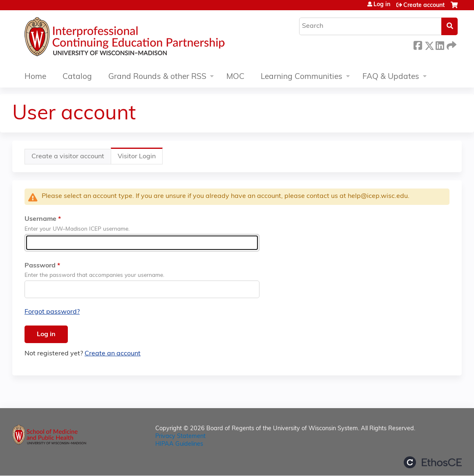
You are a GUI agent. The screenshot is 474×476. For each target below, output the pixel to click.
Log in (382, 5)
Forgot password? (52, 312)
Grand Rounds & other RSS (157, 77)
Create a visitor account (68, 157)
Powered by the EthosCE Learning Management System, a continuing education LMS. (433, 462)
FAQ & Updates (391, 77)
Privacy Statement (180, 437)
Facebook (418, 44)
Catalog (77, 77)
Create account (424, 6)
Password (40, 266)
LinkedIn (440, 44)
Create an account (113, 354)
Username (40, 219)
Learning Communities (302, 77)
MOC (235, 77)
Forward (451, 44)
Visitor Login (140, 158)
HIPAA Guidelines (179, 444)
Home (35, 77)
